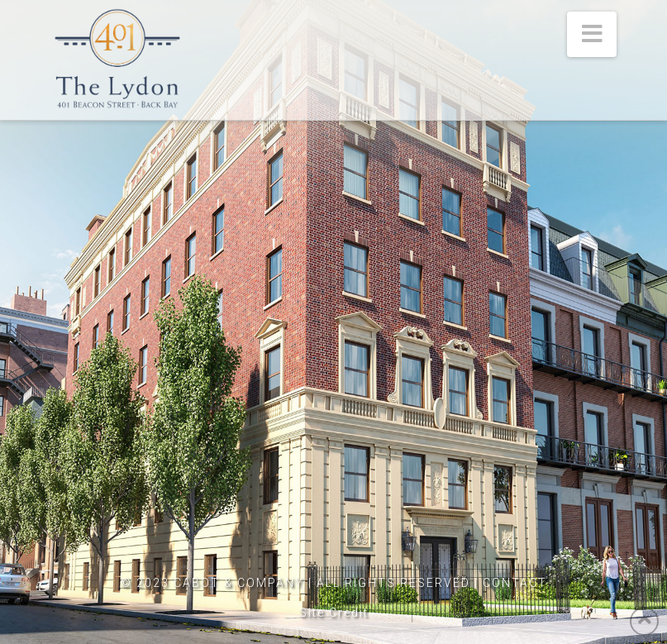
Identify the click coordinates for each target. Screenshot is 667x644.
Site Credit (334, 613)
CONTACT (515, 583)
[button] (592, 34)
